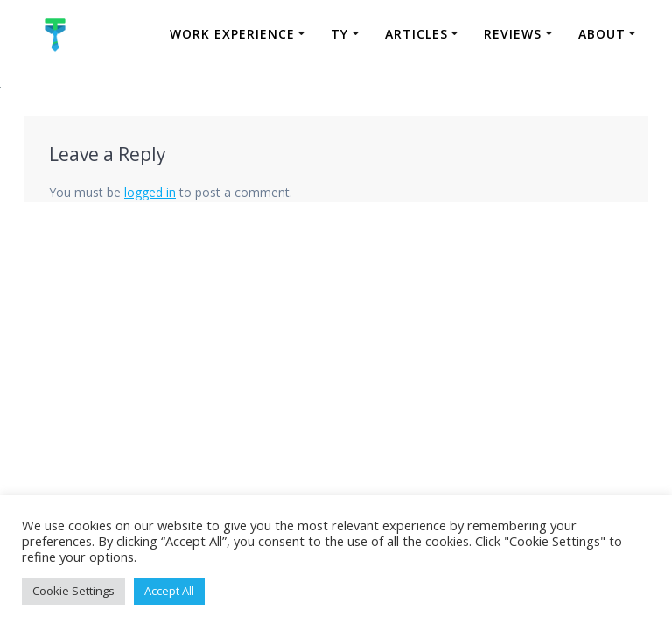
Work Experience (232, 34)
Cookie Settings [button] (73, 591)
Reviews (513, 34)
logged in (150, 192)
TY (339, 34)
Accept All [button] (169, 591)
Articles (416, 34)
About (602, 34)
